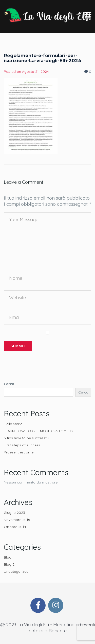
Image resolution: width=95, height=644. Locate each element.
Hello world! (14, 424)
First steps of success (22, 445)
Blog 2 (9, 564)
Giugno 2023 (14, 513)
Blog (8, 557)
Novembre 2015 (17, 520)
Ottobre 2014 (15, 527)
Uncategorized (16, 571)
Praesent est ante (19, 452)
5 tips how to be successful (27, 438)
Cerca (9, 384)
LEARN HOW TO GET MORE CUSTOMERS (38, 431)
